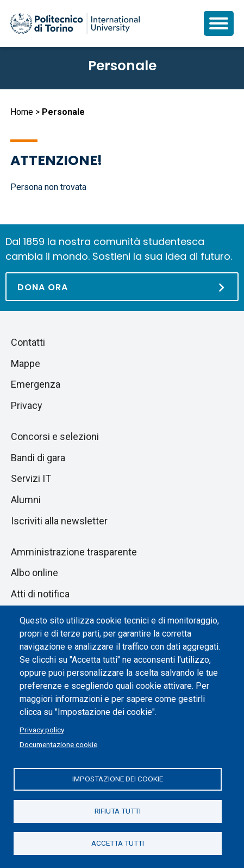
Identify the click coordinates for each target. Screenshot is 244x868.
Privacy (27, 405)
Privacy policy (42, 730)
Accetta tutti (118, 843)
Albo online (35, 573)
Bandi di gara (38, 458)
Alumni (26, 500)
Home (22, 112)
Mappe (26, 363)
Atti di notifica (40, 594)
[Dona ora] (122, 287)
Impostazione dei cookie (118, 779)
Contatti (28, 342)
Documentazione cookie (58, 744)
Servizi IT (31, 478)
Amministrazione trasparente (74, 552)
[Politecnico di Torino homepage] (75, 23)
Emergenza (36, 384)
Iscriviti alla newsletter (59, 521)
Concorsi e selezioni (55, 436)
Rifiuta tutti (118, 811)
